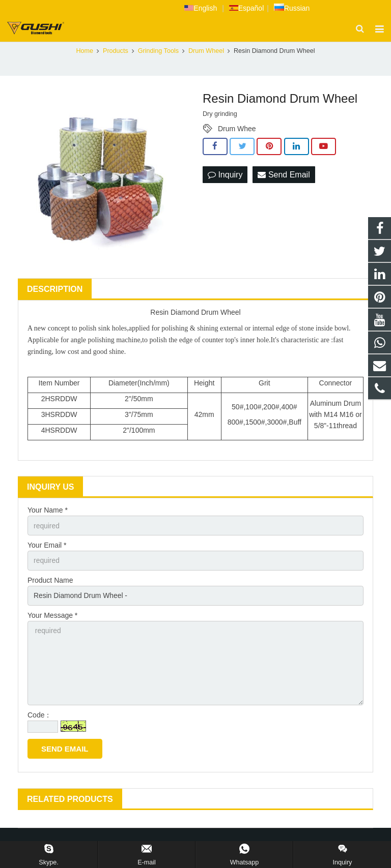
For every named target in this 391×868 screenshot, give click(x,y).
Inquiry (225, 176)
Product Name (50, 582)
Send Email (284, 176)
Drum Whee (237, 131)
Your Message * (52, 618)
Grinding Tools (158, 53)
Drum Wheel (206, 53)
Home (85, 53)
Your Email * (47, 547)
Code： (39, 719)
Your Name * (48, 512)
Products (116, 53)
